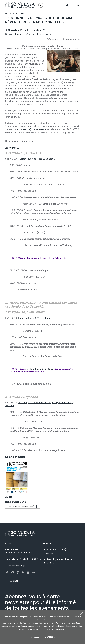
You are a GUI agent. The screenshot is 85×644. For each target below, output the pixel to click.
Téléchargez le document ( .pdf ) (21, 506)
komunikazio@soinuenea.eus (32, 129)
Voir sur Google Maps (17, 566)
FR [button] (78, 5)
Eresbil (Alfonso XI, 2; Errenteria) (34, 318)
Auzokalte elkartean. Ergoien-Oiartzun (41, 369)
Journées (20, 13)
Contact (14, 581)
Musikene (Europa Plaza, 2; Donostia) (37, 159)
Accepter (35, 637)
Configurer (51, 637)
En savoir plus (39, 629)
